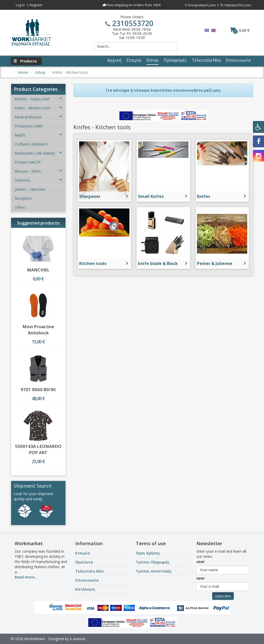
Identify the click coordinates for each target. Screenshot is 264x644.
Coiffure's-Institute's (31, 144)
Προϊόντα (84, 562)
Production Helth (29, 126)
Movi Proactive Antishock (38, 330)
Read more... (26, 577)
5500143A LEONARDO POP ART (38, 449)
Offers (20, 207)
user (201, 562)
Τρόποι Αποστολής (154, 571)
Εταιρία (83, 553)
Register (36, 5)
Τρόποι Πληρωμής (153, 562)
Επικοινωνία (87, 580)
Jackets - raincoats (30, 189)
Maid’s (38, 135)
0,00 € (240, 30)
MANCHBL (38, 270)
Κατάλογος (85, 589)
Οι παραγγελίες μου (236, 5)
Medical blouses (38, 117)
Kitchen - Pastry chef (38, 99)
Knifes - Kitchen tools (38, 108)
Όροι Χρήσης (148, 553)
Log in (20, 5)
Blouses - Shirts (38, 171)
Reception (23, 198)
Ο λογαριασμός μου (200, 5)
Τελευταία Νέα (89, 571)
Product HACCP (28, 162)
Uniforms (38, 180)
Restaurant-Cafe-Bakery (38, 153)
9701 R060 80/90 (38, 389)
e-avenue (78, 639)
